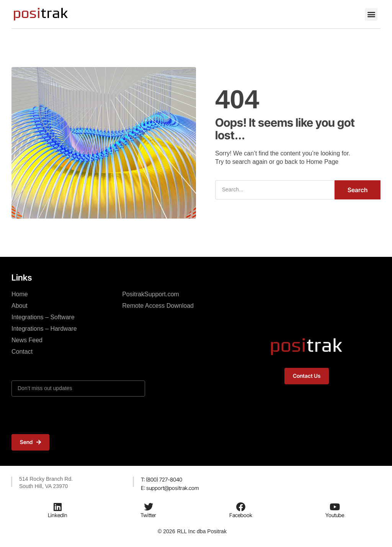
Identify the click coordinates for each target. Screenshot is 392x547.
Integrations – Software (43, 317)
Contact (22, 352)
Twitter (148, 515)
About (20, 306)
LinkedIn (58, 515)
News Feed (27, 340)
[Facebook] (241, 507)
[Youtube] (335, 507)
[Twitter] (149, 507)
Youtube (335, 515)
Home (20, 294)
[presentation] (70, 415)
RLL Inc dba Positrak (202, 531)
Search (358, 190)
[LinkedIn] (58, 507)
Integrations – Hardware (44, 329)
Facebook (241, 515)
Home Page (323, 162)
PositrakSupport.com (151, 294)
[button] (371, 14)
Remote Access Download (158, 306)
